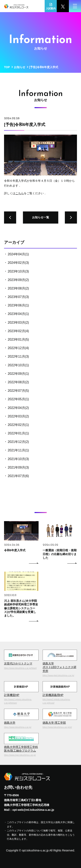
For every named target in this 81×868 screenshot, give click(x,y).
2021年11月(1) (18, 450)
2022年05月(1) (18, 399)
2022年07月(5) (18, 391)
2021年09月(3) (18, 467)
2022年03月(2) (18, 416)
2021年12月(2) (18, 442)
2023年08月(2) (18, 288)
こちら (20, 193)
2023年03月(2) (18, 323)
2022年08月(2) (18, 382)
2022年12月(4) (18, 348)
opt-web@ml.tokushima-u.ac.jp (33, 810)
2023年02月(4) (18, 331)
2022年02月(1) (18, 425)
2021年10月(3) (18, 459)
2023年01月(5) (18, 339)
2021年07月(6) (18, 476)
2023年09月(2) (18, 280)
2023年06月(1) (18, 305)
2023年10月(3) (18, 271)
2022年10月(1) (18, 365)
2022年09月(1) (18, 374)
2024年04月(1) (18, 254)
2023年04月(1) (18, 314)
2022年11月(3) (18, 356)
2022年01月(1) (18, 433)
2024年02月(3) (18, 263)
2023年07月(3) (18, 297)
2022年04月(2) (18, 408)
